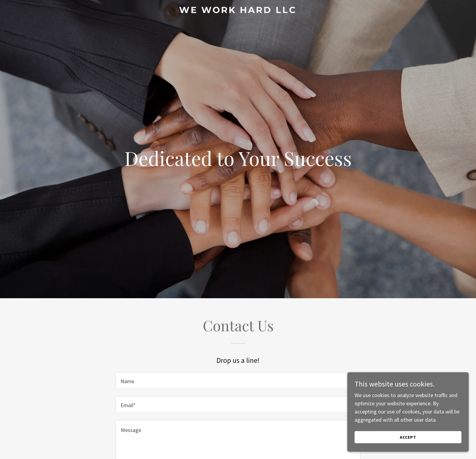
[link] (238, 11)
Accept (408, 437)
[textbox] (238, 381)
